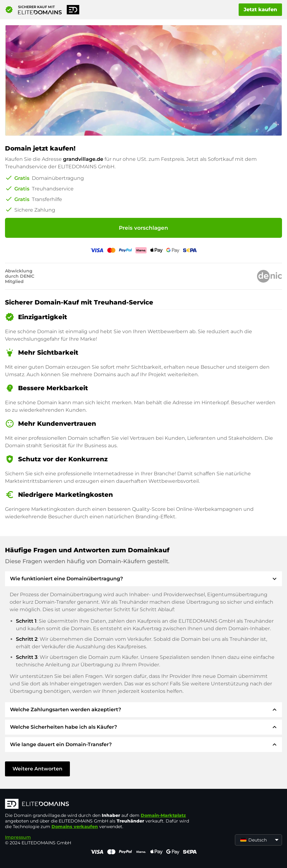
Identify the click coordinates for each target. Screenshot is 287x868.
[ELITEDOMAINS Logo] (99, 804)
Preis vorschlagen (143, 228)
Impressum (18, 837)
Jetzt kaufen (260, 10)
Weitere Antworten (37, 769)
